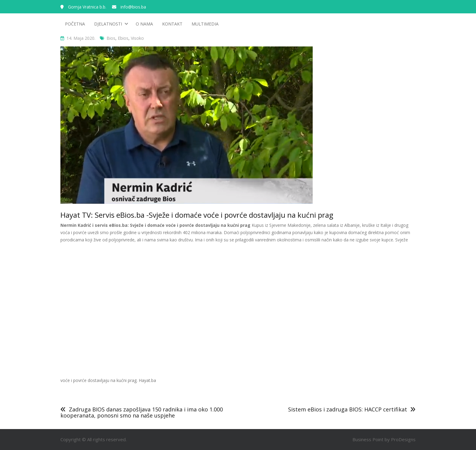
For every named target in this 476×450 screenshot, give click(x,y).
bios (111, 38)
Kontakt (172, 24)
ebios (123, 38)
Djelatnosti (108, 24)
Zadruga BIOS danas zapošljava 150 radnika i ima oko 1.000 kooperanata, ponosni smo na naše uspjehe (142, 412)
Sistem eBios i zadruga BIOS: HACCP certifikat (348, 409)
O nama (144, 24)
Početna (75, 24)
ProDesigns (403, 439)
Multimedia (205, 24)
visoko (137, 38)
